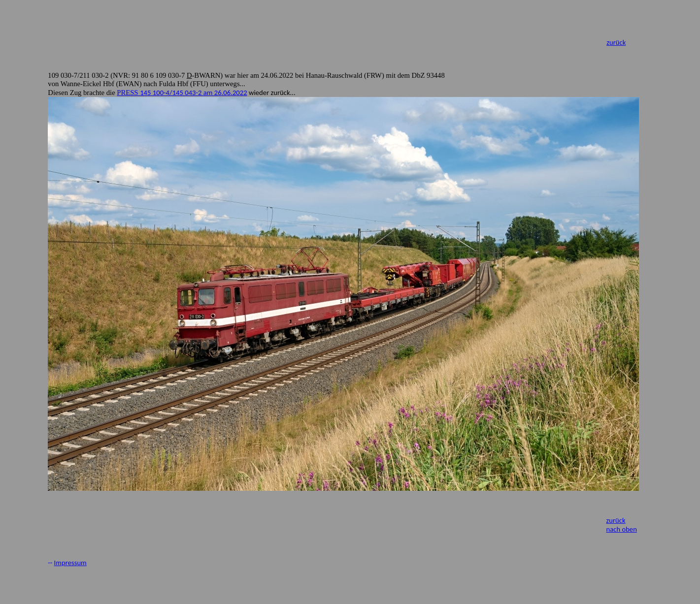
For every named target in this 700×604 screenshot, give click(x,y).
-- (51, 563)
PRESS (182, 93)
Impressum (70, 563)
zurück (616, 42)
